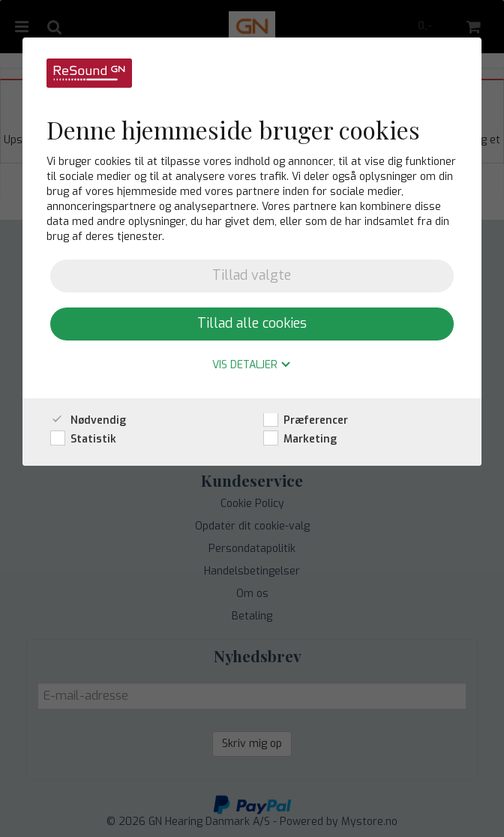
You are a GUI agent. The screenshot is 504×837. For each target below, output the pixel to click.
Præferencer (306, 420)
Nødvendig (88, 420)
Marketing (300, 439)
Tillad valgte (252, 275)
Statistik (83, 439)
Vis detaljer (252, 366)
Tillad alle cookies (252, 323)
